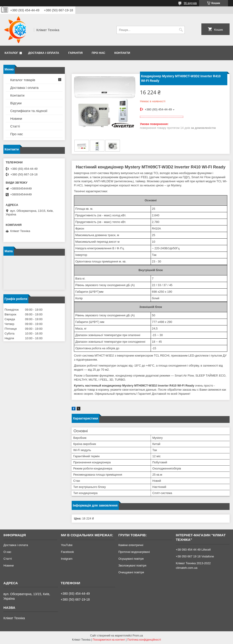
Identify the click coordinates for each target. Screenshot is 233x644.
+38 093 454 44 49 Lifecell (193, 550)
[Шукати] (181, 30)
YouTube (67, 545)
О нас (7, 552)
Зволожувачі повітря (132, 565)
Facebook (67, 552)
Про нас (98, 53)
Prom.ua (138, 636)
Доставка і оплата (44, 53)
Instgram (67, 559)
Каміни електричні (131, 545)
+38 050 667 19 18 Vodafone (195, 556)
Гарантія (75, 53)
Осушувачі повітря (131, 559)
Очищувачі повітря (131, 572)
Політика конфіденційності (144, 640)
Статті (15, 126)
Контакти (122, 53)
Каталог (11, 53)
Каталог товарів (23, 80)
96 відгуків (190, 3)
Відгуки (16, 103)
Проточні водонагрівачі (134, 552)
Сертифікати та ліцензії (29, 111)
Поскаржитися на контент (109, 640)
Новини (16, 119)
